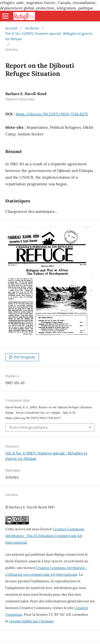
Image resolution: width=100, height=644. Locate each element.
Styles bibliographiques (28, 427)
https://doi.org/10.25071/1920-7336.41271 (52, 114)
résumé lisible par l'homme (31, 621)
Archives (32, 28)
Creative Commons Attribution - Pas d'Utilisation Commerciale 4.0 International (45, 536)
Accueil (11, 28)
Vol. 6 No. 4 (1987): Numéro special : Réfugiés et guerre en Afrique (49, 36)
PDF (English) (24, 357)
